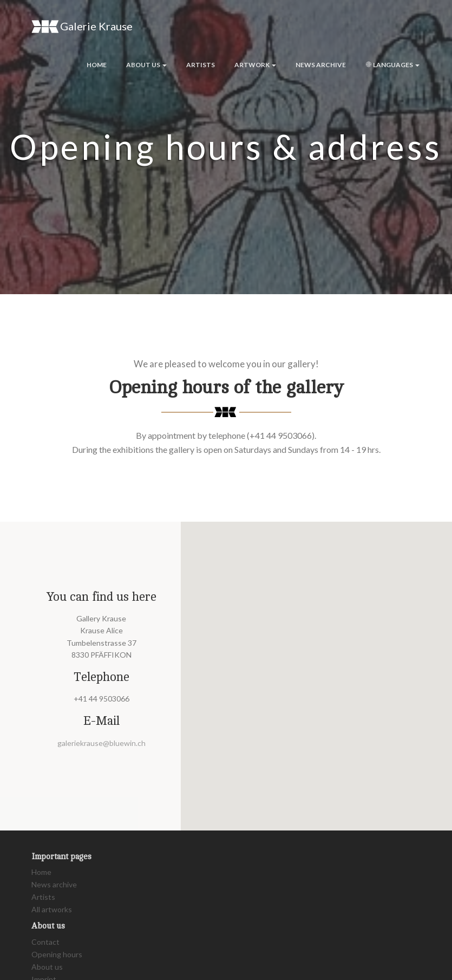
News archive (321, 65)
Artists (201, 65)
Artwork (255, 65)
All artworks (52, 909)
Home (97, 65)
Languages (392, 65)
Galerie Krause (82, 27)
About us (146, 65)
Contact (45, 942)
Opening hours (57, 954)
